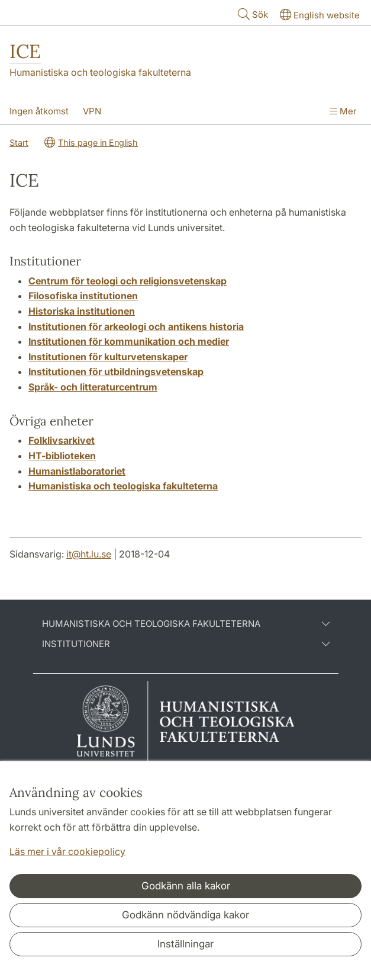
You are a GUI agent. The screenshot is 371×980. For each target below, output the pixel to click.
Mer (343, 111)
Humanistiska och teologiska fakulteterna (100, 72)
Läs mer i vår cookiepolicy (67, 851)
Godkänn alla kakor (186, 886)
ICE (25, 51)
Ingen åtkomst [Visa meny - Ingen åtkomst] (39, 111)
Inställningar (186, 944)
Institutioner (186, 644)
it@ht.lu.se (89, 554)
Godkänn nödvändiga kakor (186, 915)
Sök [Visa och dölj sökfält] (252, 14)
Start (19, 142)
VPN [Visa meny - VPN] (92, 111)
